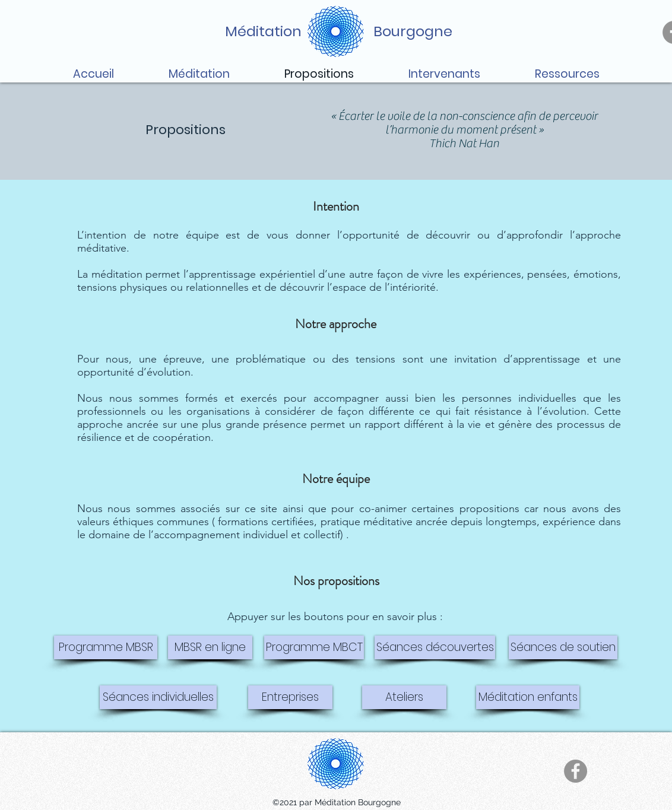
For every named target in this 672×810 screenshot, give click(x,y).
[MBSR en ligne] (210, 647)
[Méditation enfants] (528, 697)
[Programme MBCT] (314, 647)
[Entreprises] (290, 697)
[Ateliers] (404, 697)
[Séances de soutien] (563, 647)
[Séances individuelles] (158, 697)
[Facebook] (576, 771)
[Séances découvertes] (435, 647)
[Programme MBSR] (106, 647)
